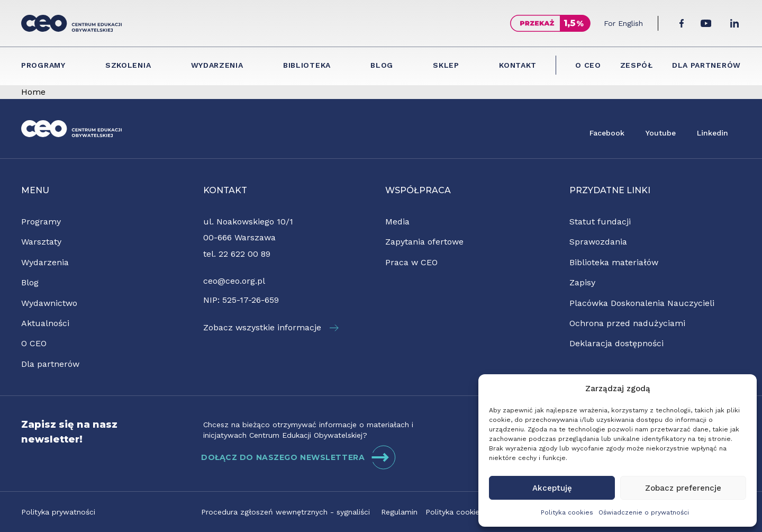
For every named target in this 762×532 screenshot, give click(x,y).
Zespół (637, 65)
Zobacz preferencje (683, 488)
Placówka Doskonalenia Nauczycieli (642, 303)
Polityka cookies (567, 512)
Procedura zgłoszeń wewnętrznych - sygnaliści (285, 512)
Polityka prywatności (58, 512)
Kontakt (518, 65)
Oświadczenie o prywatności (644, 512)
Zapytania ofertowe (424, 242)
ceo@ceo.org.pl (234, 281)
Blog (382, 65)
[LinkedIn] (734, 23)
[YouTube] (706, 23)
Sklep (446, 65)
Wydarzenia (217, 65)
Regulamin (399, 512)
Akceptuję (552, 488)
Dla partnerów (706, 65)
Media (397, 222)
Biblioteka (307, 65)
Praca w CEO (411, 262)
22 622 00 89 (244, 254)
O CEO (588, 65)
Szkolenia (128, 65)
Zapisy (582, 282)
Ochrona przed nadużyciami (627, 323)
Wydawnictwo (49, 303)
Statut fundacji (600, 222)
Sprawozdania (598, 242)
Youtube (661, 133)
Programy (43, 65)
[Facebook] (682, 23)
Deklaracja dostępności (616, 343)
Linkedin (713, 133)
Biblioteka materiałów (614, 262)
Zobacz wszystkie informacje (271, 327)
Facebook (607, 133)
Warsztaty (41, 242)
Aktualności (45, 323)
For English (623, 23)
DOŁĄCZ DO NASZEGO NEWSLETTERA (299, 457)
